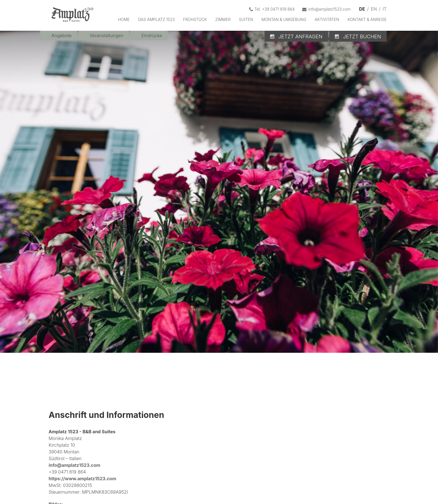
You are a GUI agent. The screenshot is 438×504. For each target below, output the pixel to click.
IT (385, 9)
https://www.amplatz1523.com (82, 479)
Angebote (61, 36)
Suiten (246, 19)
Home (124, 19)
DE (362, 9)
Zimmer (223, 19)
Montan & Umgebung (284, 19)
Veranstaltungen (107, 36)
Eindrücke (152, 36)
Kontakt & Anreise (367, 19)
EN (374, 9)
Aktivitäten (327, 19)
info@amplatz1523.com (74, 465)
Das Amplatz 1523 (156, 19)
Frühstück (195, 19)
